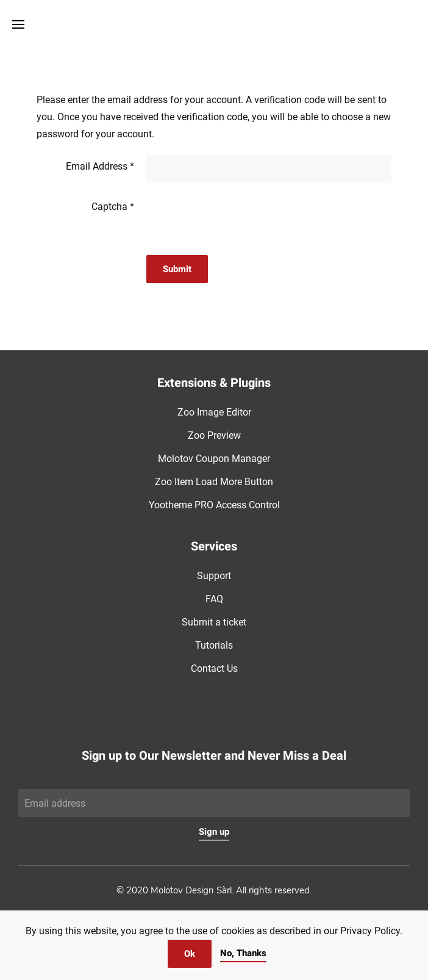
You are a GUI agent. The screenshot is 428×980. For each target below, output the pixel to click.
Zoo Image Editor (214, 412)
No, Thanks (243, 953)
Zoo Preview (214, 435)
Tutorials (214, 645)
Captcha (113, 207)
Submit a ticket (214, 622)
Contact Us (214, 668)
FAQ (214, 599)
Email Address (100, 166)
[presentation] (239, 219)
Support (214, 576)
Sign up (214, 832)
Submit (177, 269)
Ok (190, 954)
